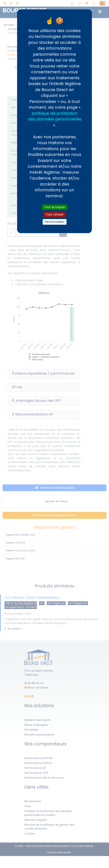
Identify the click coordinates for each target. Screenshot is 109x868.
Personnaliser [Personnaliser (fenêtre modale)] (55, 222)
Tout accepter (55, 207)
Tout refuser (55, 214)
